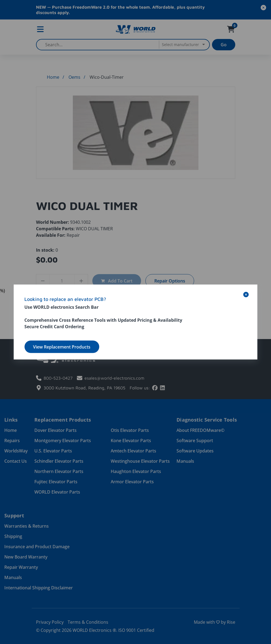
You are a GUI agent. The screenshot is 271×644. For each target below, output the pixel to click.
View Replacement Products (62, 347)
